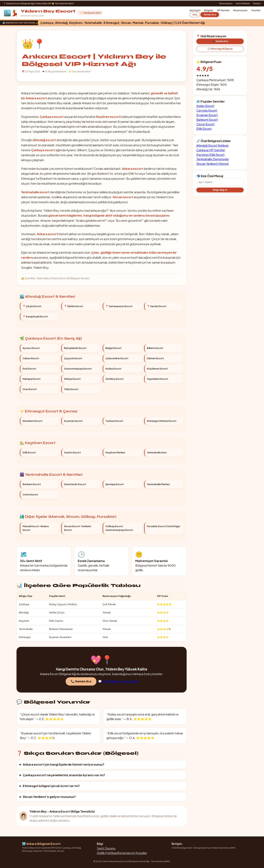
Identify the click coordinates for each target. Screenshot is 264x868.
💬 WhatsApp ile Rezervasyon (118, 684)
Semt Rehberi (243, 3)
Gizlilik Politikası (107, 853)
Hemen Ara (210, 15)
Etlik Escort (204, 129)
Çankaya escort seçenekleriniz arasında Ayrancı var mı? (64, 775)
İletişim (257, 3)
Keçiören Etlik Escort (210, 158)
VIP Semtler (223, 10)
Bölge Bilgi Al (220, 193)
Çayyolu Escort (207, 110)
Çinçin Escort (205, 124)
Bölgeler (209, 10)
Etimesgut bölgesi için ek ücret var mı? (51, 786)
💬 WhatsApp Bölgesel (220, 49)
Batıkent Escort (207, 120)
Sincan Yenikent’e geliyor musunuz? (49, 797)
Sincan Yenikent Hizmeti (212, 167)
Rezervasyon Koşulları (132, 853)
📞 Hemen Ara (81, 684)
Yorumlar (256, 10)
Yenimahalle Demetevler (213, 162)
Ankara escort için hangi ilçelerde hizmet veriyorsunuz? (64, 764)
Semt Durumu (106, 848)
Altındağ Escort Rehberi (212, 149)
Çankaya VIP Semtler (211, 153)
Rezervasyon (226, 3)
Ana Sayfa (195, 10)
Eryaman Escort (207, 115)
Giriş (195, 15)
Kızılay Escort (205, 106)
